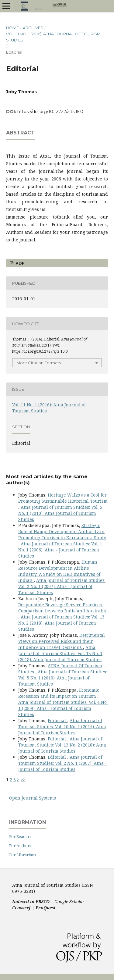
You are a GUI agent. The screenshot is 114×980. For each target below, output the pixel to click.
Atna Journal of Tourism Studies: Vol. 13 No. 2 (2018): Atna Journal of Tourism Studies (61, 623)
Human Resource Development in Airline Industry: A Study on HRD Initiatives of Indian (59, 571)
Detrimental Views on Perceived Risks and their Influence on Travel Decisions (62, 641)
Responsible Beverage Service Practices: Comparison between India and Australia (62, 608)
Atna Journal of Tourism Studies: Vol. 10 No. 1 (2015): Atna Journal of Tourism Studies (62, 727)
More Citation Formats (39, 363)
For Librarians (23, 855)
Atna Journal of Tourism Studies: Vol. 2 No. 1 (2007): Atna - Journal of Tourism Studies (62, 586)
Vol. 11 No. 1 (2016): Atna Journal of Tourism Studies (53, 37)
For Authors (20, 846)
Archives (33, 28)
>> (23, 780)
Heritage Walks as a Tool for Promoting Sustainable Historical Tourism (63, 498)
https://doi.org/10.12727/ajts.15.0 (50, 112)
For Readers (20, 836)
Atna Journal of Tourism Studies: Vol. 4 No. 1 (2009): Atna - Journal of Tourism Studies (63, 708)
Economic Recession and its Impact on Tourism (59, 693)
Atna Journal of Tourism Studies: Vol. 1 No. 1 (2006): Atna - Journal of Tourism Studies (60, 550)
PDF (19, 263)
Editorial (57, 720)
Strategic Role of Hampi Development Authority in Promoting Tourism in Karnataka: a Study (62, 531)
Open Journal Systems (33, 798)
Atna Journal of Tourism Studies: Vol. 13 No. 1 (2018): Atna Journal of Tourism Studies (60, 653)
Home (12, 28)
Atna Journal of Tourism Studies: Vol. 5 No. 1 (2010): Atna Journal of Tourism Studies (60, 513)
